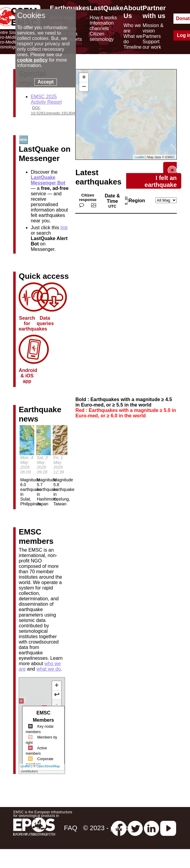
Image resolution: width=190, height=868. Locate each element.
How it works (103, 18)
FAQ (70, 828)
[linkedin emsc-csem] (151, 828)
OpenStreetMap (48, 766)
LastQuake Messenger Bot (48, 180)
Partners (152, 36)
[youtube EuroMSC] (168, 828)
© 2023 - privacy (107, 828)
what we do (49, 669)
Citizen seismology (102, 37)
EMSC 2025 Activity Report (46, 99)
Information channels (102, 26)
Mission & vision (153, 28)
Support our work (152, 44)
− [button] (84, 87)
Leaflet (25, 766)
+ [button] (84, 78)
